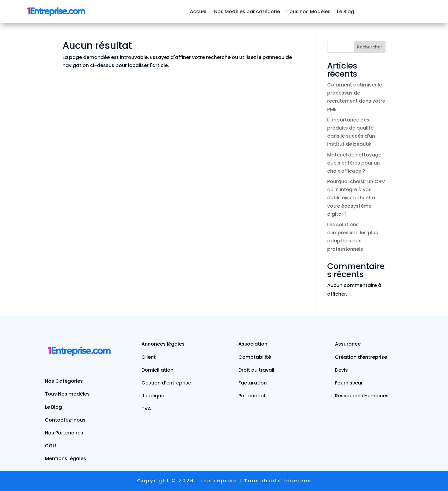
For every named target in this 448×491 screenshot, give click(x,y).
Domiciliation (157, 370)
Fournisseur (349, 383)
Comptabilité (255, 357)
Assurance (348, 344)
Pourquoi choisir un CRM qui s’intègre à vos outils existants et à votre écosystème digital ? (356, 198)
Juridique (153, 396)
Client (149, 357)
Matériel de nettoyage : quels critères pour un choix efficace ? (355, 163)
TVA (146, 409)
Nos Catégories (64, 381)
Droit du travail (256, 370)
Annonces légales (163, 344)
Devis (341, 370)
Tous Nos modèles (67, 394)
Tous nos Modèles (308, 12)
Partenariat (252, 396)
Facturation (253, 383)
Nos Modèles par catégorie (247, 12)
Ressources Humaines (362, 396)
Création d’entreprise (361, 357)
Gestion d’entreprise (166, 383)
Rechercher (370, 47)
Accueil (199, 12)
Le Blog (346, 12)
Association (253, 344)
